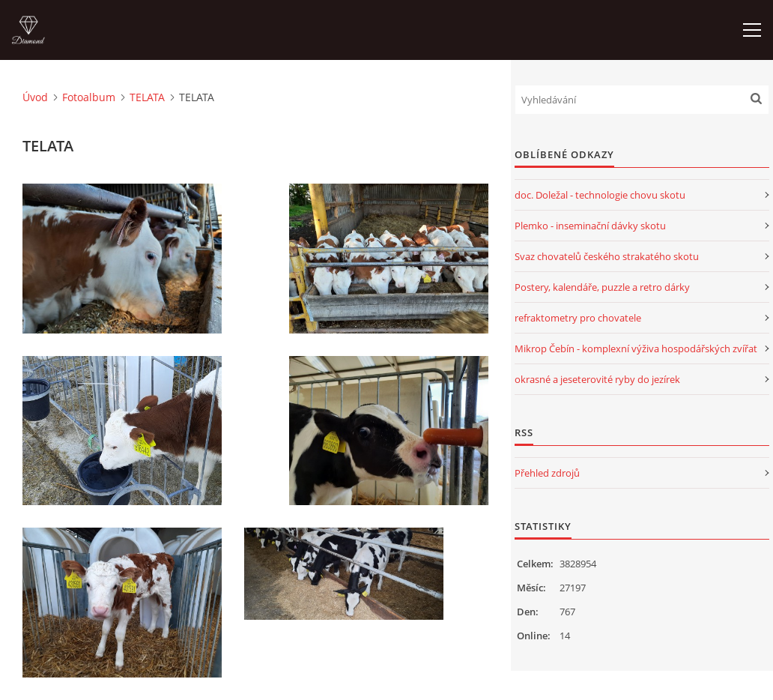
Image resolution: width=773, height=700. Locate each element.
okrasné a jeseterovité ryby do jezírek (597, 379)
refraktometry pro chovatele (578, 318)
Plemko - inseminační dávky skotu (590, 226)
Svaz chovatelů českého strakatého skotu (607, 256)
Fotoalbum (89, 97)
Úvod (35, 97)
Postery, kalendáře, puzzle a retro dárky (602, 287)
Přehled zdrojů (547, 473)
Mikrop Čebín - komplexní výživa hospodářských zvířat (636, 349)
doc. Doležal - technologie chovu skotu (600, 195)
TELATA (147, 97)
